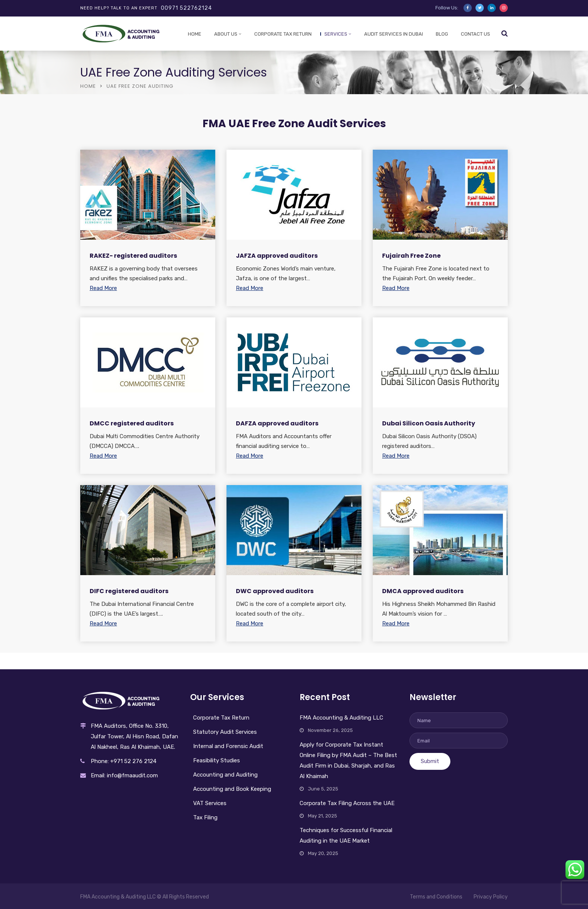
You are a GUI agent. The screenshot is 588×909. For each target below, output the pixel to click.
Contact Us (475, 34)
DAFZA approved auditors (277, 423)
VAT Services (210, 803)
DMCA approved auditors (423, 591)
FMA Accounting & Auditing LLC (341, 718)
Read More (103, 288)
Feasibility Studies (217, 760)
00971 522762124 (186, 8)
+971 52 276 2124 (133, 761)
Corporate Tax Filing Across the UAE (347, 803)
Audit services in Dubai (394, 34)
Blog (442, 34)
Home (195, 34)
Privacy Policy (491, 897)
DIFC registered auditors (129, 591)
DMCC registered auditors (132, 423)
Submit (430, 761)
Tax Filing (205, 817)
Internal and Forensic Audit (228, 746)
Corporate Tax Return (283, 34)
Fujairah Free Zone (411, 256)
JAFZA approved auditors (277, 256)
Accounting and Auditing (225, 775)
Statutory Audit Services (225, 732)
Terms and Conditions (436, 897)
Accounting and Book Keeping (232, 789)
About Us (226, 34)
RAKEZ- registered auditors (133, 256)
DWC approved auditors (275, 591)
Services (336, 34)
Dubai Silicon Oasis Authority (429, 423)
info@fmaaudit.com (132, 775)
